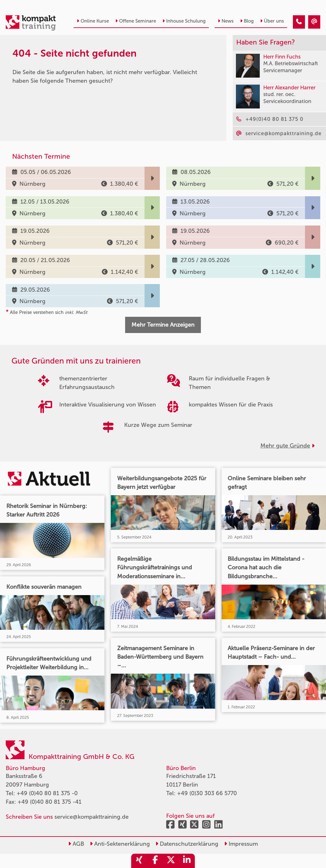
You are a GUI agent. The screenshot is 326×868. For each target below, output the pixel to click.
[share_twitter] (171, 861)
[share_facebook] (155, 861)
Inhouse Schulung (184, 21)
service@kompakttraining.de (92, 817)
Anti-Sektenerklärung (120, 844)
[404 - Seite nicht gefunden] (299, 22)
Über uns (272, 21)
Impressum (241, 844)
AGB (76, 844)
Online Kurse (93, 21)
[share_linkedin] (187, 861)
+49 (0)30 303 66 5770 (207, 793)
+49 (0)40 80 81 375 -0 (47, 793)
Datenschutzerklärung (187, 844)
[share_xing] (139, 861)
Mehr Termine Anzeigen (163, 325)
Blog (247, 21)
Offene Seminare (136, 21)
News (226, 21)
